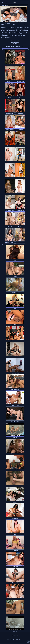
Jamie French (15, 550)
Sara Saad (15, 631)
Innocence (10, 146)
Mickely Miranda (15, 454)
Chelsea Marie (15, 583)
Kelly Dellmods (15, 325)
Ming (20, 97)
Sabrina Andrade (15, 421)
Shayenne (15, 438)
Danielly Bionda (15, 389)
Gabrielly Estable (15, 405)
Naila (20, 146)
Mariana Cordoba (15, 486)
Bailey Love (10, 226)
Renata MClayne (20, 65)
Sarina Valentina (10, 210)
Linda (10, 97)
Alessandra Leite (15, 373)
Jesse (15, 309)
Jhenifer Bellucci (10, 194)
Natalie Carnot (10, 162)
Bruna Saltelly (15, 518)
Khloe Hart (10, 81)
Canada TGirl (4, 5)
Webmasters (15, 636)
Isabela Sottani (10, 113)
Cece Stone (20, 162)
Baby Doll (20, 130)
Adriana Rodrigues (10, 65)
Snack (20, 194)
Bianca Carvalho (20, 81)
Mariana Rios (15, 599)
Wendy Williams (20, 210)
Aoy (20, 178)
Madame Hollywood (10, 242)
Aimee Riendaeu (10, 130)
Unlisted (15, 615)
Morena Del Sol (15, 470)
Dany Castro (15, 567)
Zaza (20, 242)
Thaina (15, 276)
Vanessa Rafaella (15, 357)
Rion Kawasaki (20, 113)
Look (15, 534)
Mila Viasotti (15, 292)
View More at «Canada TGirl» (15, 46)
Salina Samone (10, 178)
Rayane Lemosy (15, 341)
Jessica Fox (15, 502)
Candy (20, 226)
